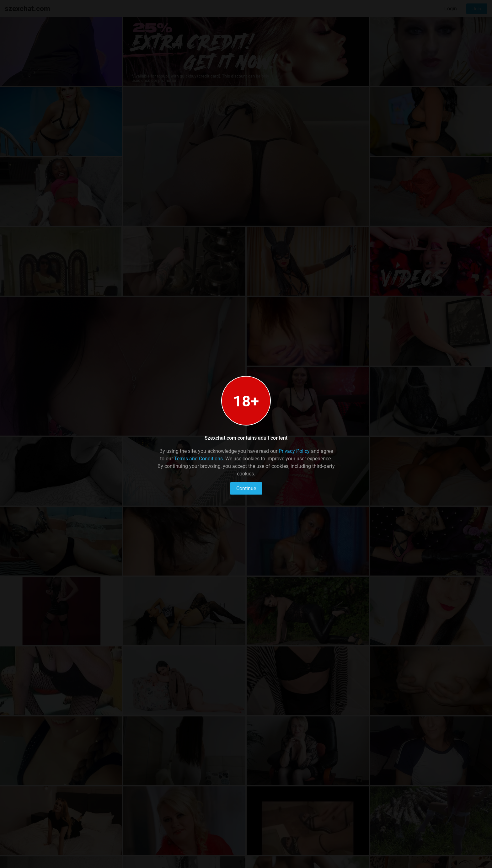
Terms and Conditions (198, 459)
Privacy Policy (294, 451)
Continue (246, 488)
